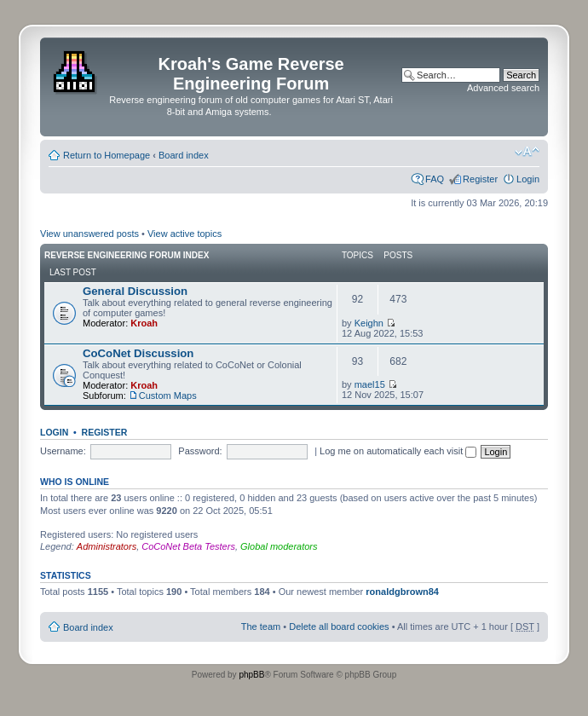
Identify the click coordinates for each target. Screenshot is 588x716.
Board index (184, 155)
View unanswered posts (89, 234)
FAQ (435, 179)
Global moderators (279, 546)
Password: (200, 451)
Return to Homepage (107, 155)
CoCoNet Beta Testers (188, 546)
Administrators (107, 546)
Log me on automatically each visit (398, 451)
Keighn (369, 323)
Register (480, 179)
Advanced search (503, 88)
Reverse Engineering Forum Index (127, 255)
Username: (63, 451)
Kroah (144, 323)
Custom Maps (168, 396)
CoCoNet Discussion (138, 353)
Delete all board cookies (339, 626)
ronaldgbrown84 (402, 592)
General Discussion (135, 291)
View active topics (184, 234)
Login (528, 179)
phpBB (251, 675)
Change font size (527, 152)
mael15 (370, 384)
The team (261, 626)
